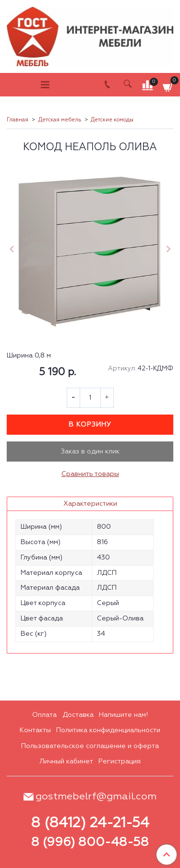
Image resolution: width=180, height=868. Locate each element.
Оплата (44, 715)
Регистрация (120, 761)
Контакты (35, 730)
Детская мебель (60, 120)
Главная (18, 120)
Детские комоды (112, 120)
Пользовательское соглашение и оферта (90, 746)
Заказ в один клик (90, 452)
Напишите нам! (123, 715)
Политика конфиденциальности (108, 730)
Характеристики (90, 504)
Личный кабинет (66, 761)
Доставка (78, 715)
